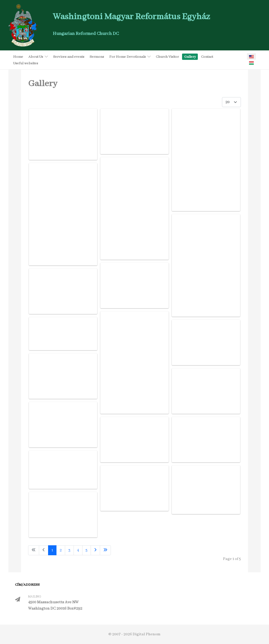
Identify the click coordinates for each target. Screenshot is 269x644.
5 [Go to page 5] (87, 550)
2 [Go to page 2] (61, 550)
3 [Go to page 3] (69, 550)
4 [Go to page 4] (78, 550)
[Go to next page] (95, 550)
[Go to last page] (105, 550)
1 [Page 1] (52, 550)
